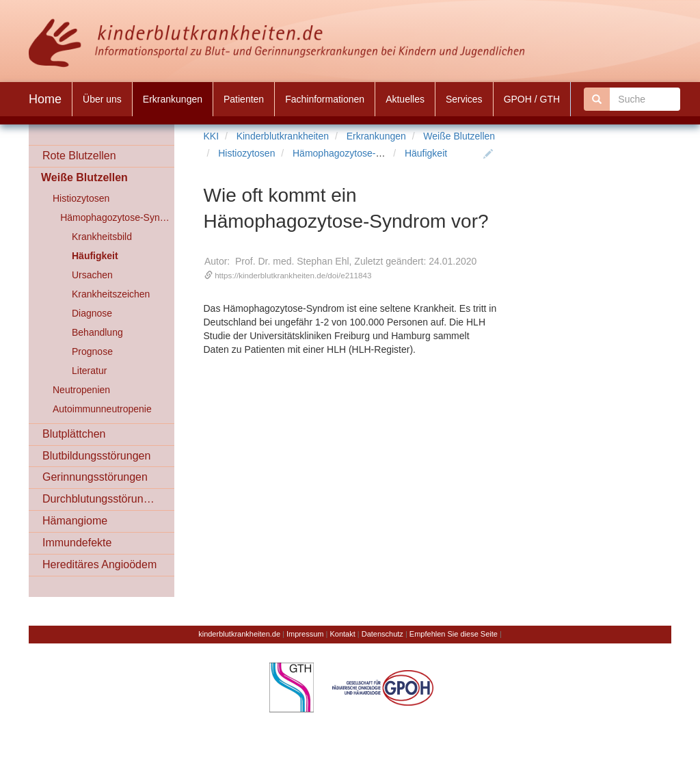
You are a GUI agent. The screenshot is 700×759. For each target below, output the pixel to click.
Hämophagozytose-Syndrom (353, 153)
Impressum (305, 634)
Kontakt (342, 634)
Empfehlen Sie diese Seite (454, 634)
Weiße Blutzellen (459, 136)
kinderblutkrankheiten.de (239, 634)
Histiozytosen (246, 153)
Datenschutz (382, 634)
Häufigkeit (426, 153)
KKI (212, 136)
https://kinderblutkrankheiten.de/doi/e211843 (293, 275)
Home (45, 99)
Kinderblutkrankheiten (283, 136)
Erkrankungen (376, 136)
